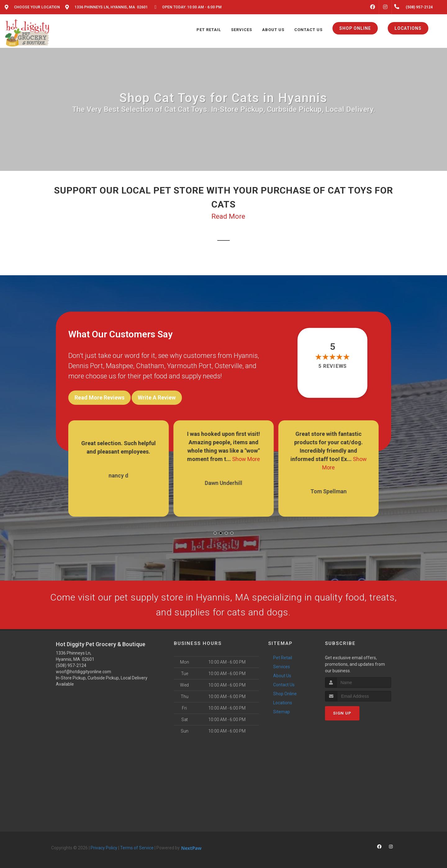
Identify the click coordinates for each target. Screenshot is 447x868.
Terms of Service (137, 848)
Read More (228, 216)
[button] (215, 533)
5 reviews (333, 366)
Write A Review (157, 397)
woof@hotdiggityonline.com (84, 672)
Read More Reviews (99, 397)
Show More (246, 459)
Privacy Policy (104, 848)
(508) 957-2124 (71, 665)
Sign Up (342, 713)
